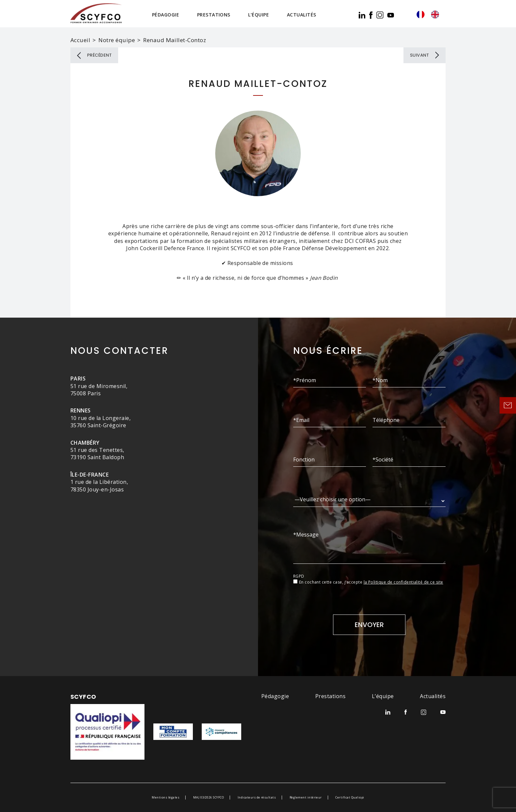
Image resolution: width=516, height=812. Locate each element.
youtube (391, 15)
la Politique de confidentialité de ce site (403, 582)
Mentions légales (166, 797)
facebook (371, 15)
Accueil (80, 40)
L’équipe (258, 15)
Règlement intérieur (306, 797)
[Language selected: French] (431, 14)
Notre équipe (117, 40)
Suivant (419, 55)
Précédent (99, 55)
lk (362, 15)
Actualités (302, 15)
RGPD (299, 576)
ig (380, 15)
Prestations (214, 15)
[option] (437, 14)
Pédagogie (166, 15)
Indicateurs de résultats (257, 797)
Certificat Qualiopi (350, 797)
